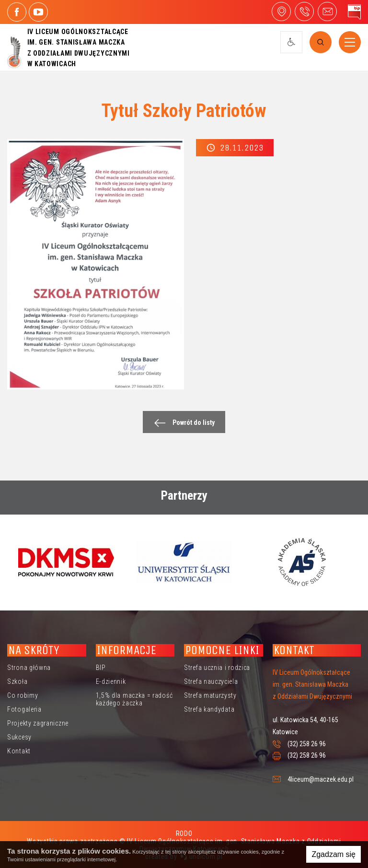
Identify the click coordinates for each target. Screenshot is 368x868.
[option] (66, 562)
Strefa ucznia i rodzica (217, 668)
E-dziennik (111, 681)
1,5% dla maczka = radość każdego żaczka (134, 699)
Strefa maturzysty (210, 695)
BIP (101, 668)
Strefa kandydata (209, 709)
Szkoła (17, 681)
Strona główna (29, 668)
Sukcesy (19, 737)
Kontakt (19, 751)
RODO (184, 833)
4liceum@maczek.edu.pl (327, 12)
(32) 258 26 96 (307, 744)
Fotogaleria (24, 709)
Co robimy (23, 695)
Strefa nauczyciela (211, 681)
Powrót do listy (182, 423)
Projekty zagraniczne (38, 723)
